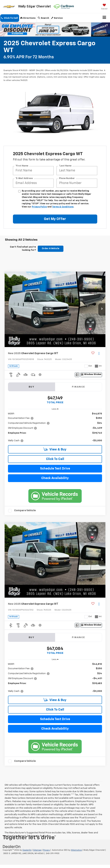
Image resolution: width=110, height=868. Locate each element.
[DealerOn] (12, 847)
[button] (10, 18)
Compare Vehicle (25, 510)
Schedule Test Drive (55, 469)
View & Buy (55, 449)
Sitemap (37, 850)
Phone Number (67, 178)
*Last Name (65, 166)
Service (57, 18)
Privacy (46, 850)
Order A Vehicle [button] (51, 249)
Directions (28, 18)
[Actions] (99, 354)
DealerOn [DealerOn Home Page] (27, 850)
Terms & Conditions (63, 207)
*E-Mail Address (24, 178)
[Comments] (77, 375)
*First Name (22, 166)
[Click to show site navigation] (104, 18)
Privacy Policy (39, 207)
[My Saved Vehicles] (104, 7)
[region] (55, 427)
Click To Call (55, 459)
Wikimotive (76, 850)
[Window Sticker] (91, 375)
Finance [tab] (79, 387)
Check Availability (55, 478)
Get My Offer (55, 219)
